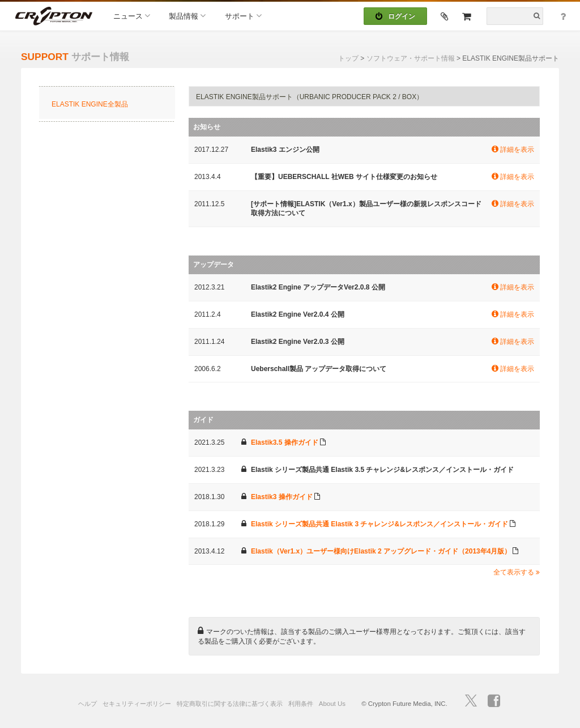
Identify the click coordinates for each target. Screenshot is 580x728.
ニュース (132, 16)
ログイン (395, 16)
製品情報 (187, 16)
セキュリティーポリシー (137, 704)
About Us (332, 704)
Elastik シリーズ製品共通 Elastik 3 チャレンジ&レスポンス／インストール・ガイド (379, 524)
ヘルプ (88, 704)
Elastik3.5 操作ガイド (285, 442)
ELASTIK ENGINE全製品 (90, 104)
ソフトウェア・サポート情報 (411, 58)
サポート (243, 16)
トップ (348, 58)
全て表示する (517, 572)
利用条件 (301, 704)
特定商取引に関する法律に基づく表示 (230, 704)
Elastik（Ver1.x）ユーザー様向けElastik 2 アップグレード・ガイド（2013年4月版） (381, 551)
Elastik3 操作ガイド (282, 497)
